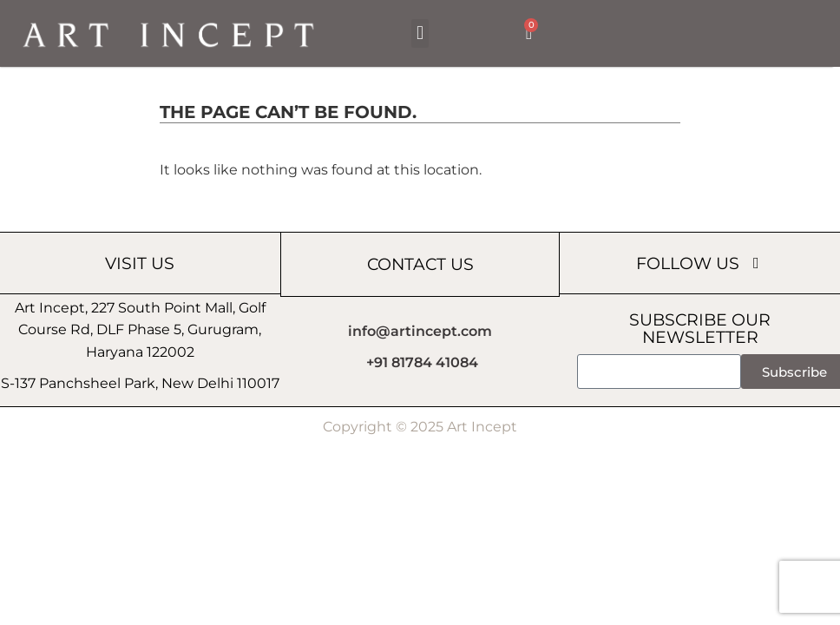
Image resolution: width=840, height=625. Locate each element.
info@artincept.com (420, 331)
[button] (420, 33)
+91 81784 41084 (422, 362)
